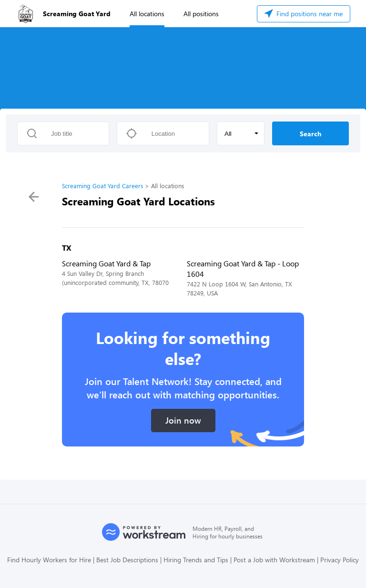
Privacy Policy (340, 560)
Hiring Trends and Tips (196, 560)
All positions (201, 14)
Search (310, 134)
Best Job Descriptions (127, 560)
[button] (241, 133)
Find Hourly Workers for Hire (49, 560)
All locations (147, 14)
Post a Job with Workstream (274, 560)
